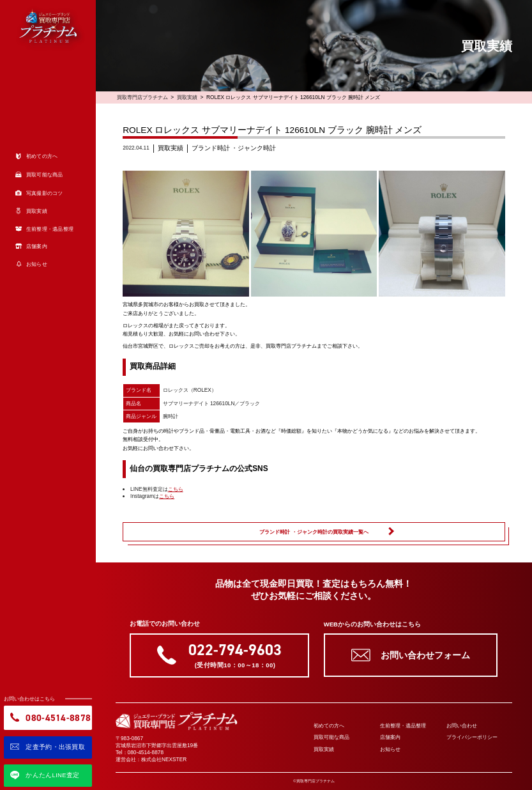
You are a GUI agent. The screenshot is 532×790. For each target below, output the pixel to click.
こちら (176, 489)
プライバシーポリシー (472, 737)
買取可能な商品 (331, 737)
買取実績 (187, 97)
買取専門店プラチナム (142, 97)
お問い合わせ (462, 725)
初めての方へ (329, 725)
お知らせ (390, 749)
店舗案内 (390, 737)
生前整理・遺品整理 (403, 725)
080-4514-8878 (146, 752)
